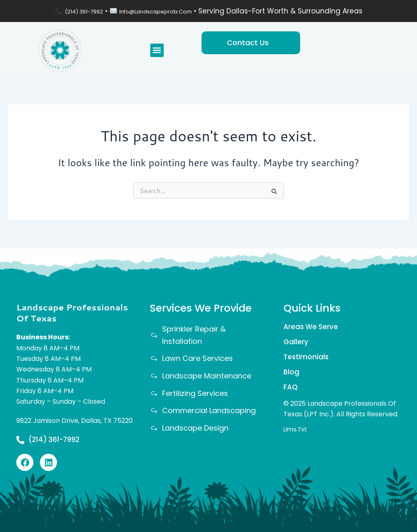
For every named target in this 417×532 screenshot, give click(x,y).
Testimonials (307, 357)
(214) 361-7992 (72, 11)
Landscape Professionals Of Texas (72, 310)
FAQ (291, 390)
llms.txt (296, 433)
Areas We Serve (312, 324)
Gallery (296, 341)
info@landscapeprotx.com (162, 11)
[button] (157, 50)
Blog (291, 373)
